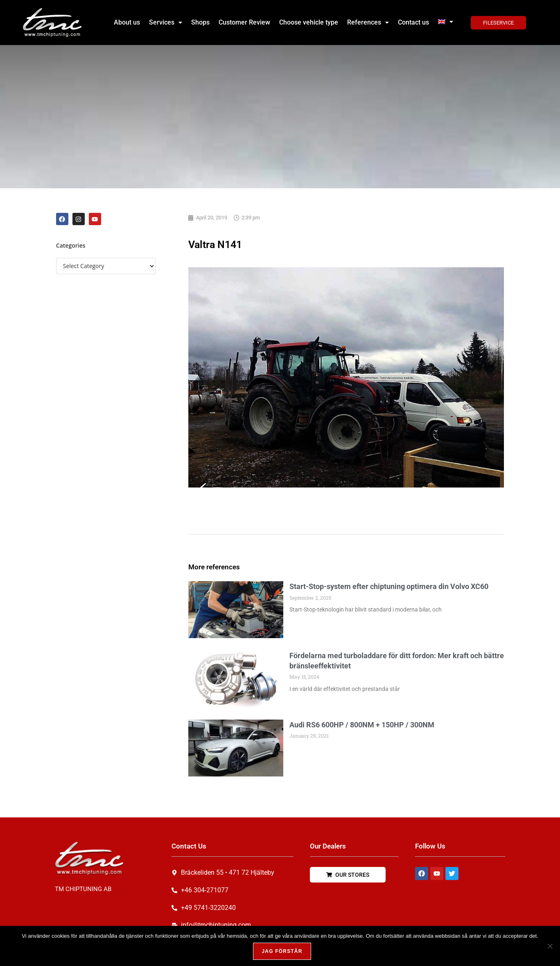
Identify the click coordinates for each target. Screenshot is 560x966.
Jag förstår (282, 951)
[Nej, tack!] (550, 946)
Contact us (413, 22)
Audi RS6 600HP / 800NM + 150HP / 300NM (362, 725)
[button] (166, 23)
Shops (200, 22)
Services (166, 22)
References (368, 22)
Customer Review (244, 22)
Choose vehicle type (309, 22)
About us (127, 22)
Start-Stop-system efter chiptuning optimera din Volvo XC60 (389, 586)
